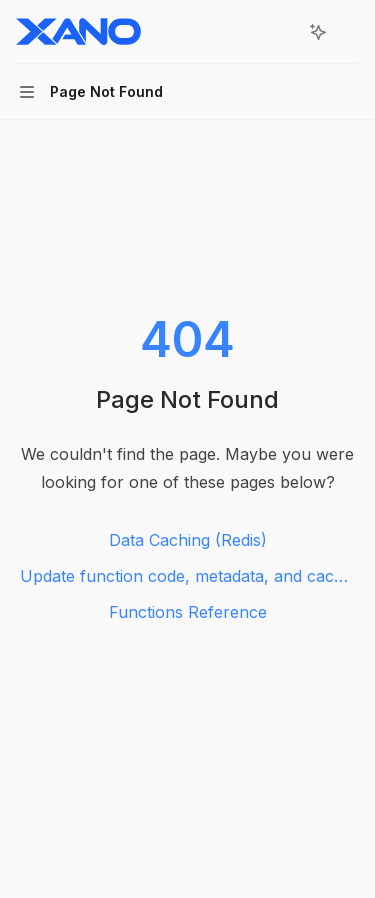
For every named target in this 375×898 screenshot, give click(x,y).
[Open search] (281, 32)
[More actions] (349, 32)
